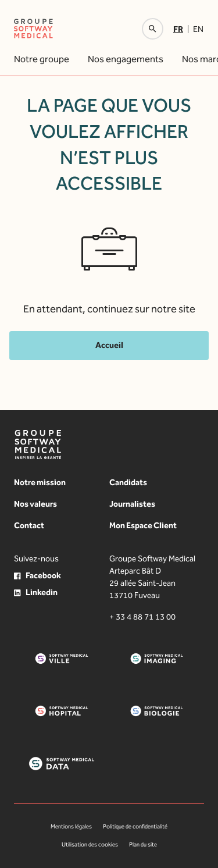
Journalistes (132, 504)
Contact (29, 526)
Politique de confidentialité (135, 827)
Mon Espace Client (143, 526)
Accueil (109, 345)
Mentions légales (71, 827)
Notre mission (40, 483)
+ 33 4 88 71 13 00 (142, 617)
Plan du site (143, 845)
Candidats (128, 483)
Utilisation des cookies (90, 845)
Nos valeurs (35, 504)
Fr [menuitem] (178, 29)
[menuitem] (181, 29)
